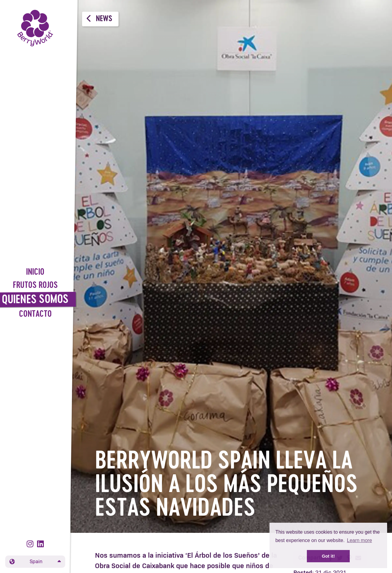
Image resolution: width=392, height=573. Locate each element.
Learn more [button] (360, 540)
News (99, 19)
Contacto (35, 314)
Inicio (35, 272)
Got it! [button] (328, 556)
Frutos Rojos (35, 286)
